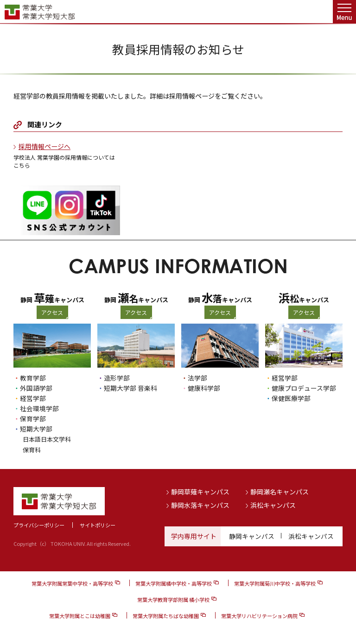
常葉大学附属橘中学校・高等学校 (174, 582)
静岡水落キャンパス (200, 504)
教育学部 (33, 378)
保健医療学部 (291, 398)
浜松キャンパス (273, 504)
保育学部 (33, 419)
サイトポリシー (98, 524)
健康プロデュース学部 (304, 388)
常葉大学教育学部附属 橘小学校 (173, 599)
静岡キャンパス (252, 535)
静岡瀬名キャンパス (280, 491)
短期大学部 (36, 429)
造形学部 (117, 378)
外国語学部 (36, 388)
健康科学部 (204, 388)
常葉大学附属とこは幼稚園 (80, 615)
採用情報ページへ (44, 146)
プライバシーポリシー (39, 524)
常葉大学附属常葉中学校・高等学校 (72, 582)
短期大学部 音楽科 (130, 388)
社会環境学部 (39, 408)
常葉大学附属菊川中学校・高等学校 (275, 582)
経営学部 (33, 398)
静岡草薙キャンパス (200, 491)
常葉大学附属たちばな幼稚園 (166, 615)
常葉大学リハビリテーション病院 (259, 615)
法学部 (197, 378)
